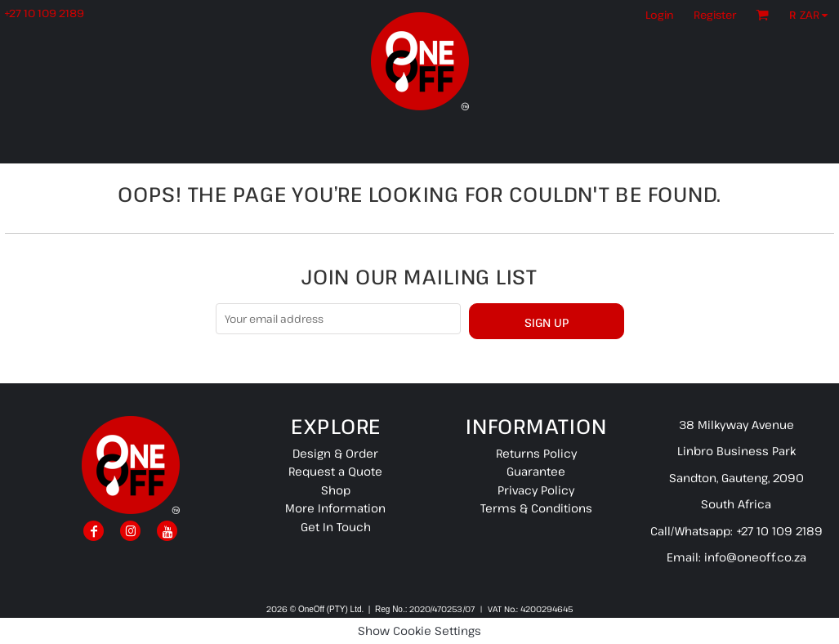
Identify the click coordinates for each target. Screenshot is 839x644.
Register (715, 15)
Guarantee (536, 471)
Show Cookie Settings (419, 631)
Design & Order (335, 453)
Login (660, 15)
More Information (335, 508)
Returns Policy (536, 453)
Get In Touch (336, 527)
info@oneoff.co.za (755, 557)
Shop (336, 490)
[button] (812, 15)
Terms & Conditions (536, 508)
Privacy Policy (536, 490)
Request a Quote (335, 471)
